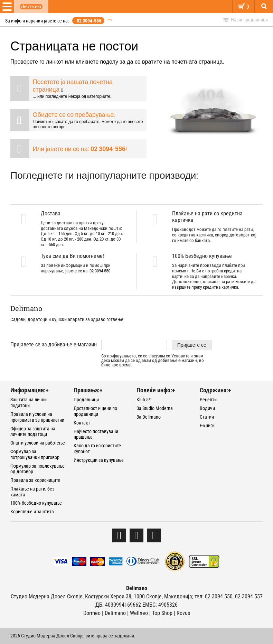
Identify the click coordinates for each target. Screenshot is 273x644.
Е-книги (207, 426)
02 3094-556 (89, 21)
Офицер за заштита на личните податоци (33, 432)
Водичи (207, 408)
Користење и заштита (32, 512)
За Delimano (149, 417)
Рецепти (208, 400)
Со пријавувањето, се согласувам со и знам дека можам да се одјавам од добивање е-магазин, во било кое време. (153, 361)
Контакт (82, 423)
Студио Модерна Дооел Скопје (47, 596)
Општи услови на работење (38, 443)
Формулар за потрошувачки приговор (35, 454)
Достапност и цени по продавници (95, 411)
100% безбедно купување (36, 503)
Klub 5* (144, 400)
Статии (207, 417)
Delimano (115, 613)
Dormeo (92, 613)
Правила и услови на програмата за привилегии (37, 417)
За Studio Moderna (155, 408)
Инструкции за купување (99, 460)
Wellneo (139, 613)
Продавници (86, 400)
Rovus (183, 613)
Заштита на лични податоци (29, 403)
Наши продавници (249, 20)
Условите (180, 356)
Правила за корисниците (35, 480)
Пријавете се (192, 345)
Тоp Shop (162, 613)
